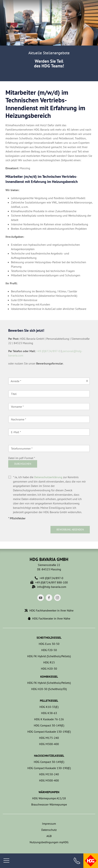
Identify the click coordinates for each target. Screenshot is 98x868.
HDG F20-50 (49, 650)
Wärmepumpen (49, 792)
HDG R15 (49, 662)
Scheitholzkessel (49, 638)
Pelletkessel (49, 701)
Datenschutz (49, 830)
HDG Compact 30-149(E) (49, 725)
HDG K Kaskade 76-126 (49, 719)
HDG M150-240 (49, 774)
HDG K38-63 (49, 713)
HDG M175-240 (49, 738)
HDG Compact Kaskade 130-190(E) (49, 732)
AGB (49, 836)
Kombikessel (49, 677)
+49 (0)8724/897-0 (48, 351)
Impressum (49, 824)
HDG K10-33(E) (49, 707)
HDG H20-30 (49, 669)
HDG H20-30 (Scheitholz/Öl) (49, 689)
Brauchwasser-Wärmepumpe (49, 804)
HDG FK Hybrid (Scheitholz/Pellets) (49, 656)
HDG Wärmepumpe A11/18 (49, 798)
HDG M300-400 (49, 744)
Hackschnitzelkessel (49, 756)
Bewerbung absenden (70, 530)
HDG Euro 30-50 (49, 644)
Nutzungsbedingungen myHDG (49, 842)
